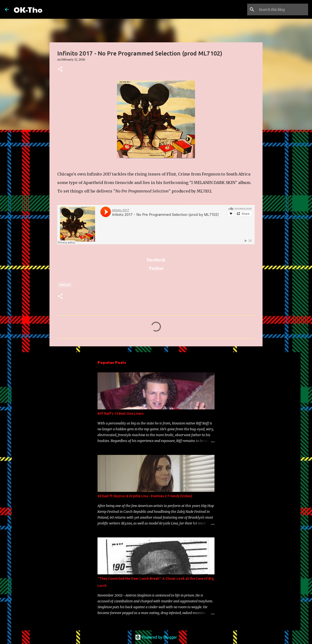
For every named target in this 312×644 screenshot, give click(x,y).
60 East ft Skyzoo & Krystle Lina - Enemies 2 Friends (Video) (145, 496)
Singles (65, 285)
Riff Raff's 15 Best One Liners (121, 414)
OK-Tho (28, 9)
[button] (60, 69)
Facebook (156, 260)
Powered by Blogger (156, 637)
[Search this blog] (283, 9)
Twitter (156, 268)
